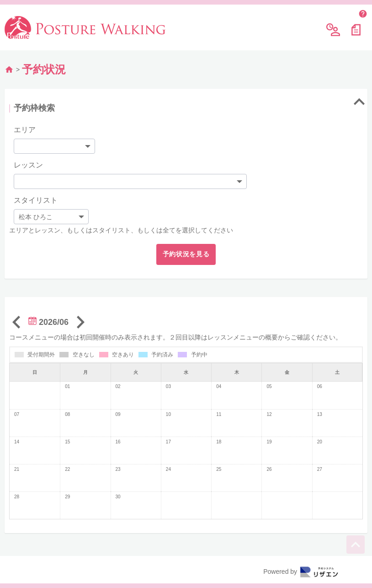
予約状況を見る (186, 254)
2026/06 (48, 322)
